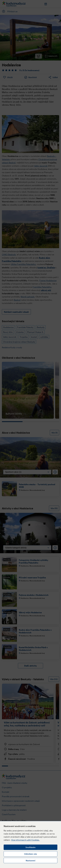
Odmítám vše (31, 854)
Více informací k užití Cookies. (25, 840)
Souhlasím (31, 847)
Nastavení (31, 860)
